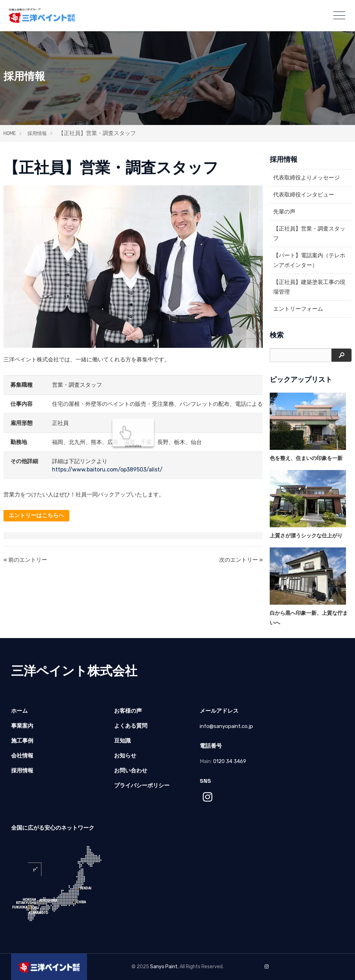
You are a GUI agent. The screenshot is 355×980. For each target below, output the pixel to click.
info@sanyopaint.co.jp (226, 726)
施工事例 (22, 741)
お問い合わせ (131, 770)
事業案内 (22, 726)
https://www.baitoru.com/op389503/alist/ (107, 470)
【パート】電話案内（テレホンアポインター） (309, 260)
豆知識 (122, 741)
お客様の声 (128, 711)
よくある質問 (131, 726)
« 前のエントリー (25, 560)
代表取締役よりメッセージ (306, 178)
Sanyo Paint (164, 967)
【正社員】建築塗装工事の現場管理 (309, 287)
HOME (10, 133)
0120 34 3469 (230, 761)
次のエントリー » (241, 560)
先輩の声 (284, 212)
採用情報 (37, 133)
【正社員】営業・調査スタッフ (309, 233)
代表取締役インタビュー (304, 195)
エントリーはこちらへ (36, 515)
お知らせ (125, 756)
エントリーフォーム (298, 309)
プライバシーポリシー (142, 785)
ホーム (19, 711)
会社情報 (22, 756)
